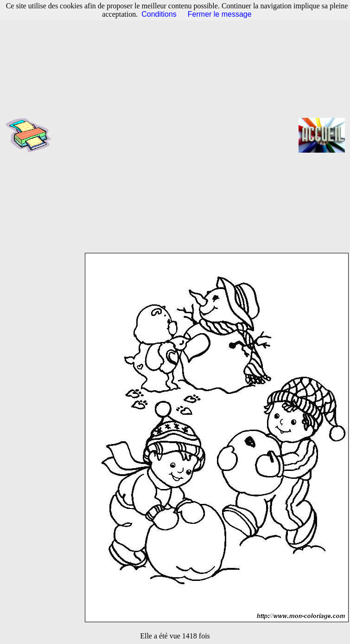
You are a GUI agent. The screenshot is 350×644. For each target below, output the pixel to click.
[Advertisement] (119, 135)
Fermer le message (220, 14)
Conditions (159, 14)
